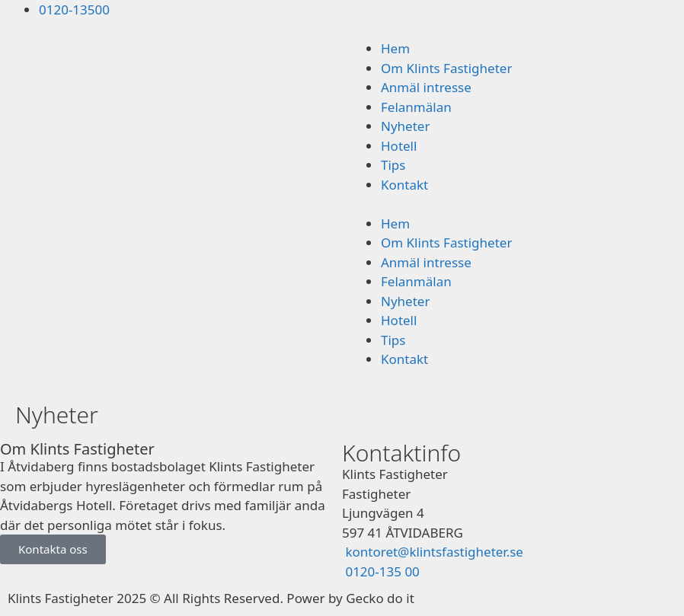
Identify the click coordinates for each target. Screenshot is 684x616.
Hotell (399, 146)
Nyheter (405, 126)
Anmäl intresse (426, 87)
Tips (393, 165)
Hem (395, 48)
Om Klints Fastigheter (446, 68)
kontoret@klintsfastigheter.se (434, 552)
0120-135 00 (381, 571)
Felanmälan (416, 107)
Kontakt (404, 185)
